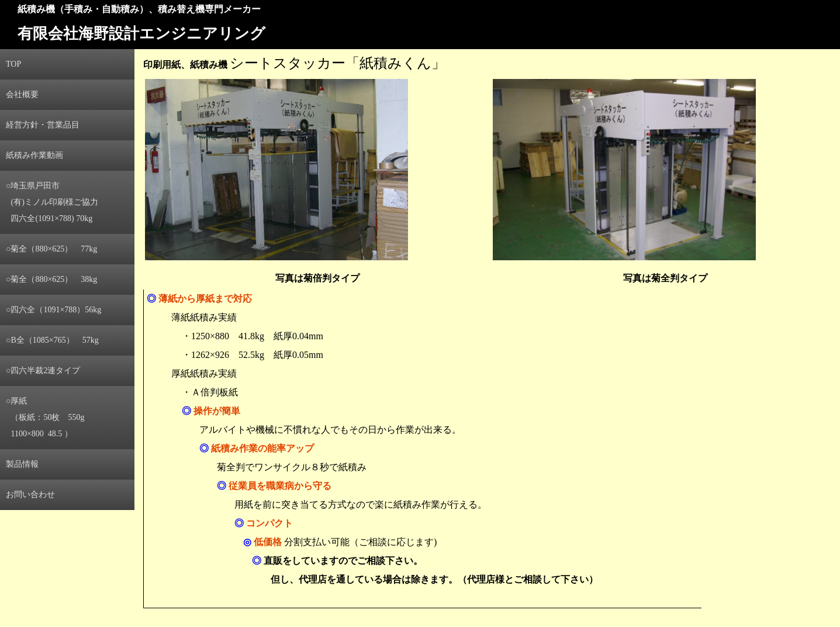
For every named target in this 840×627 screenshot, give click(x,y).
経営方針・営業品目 (43, 125)
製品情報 (22, 464)
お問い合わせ (30, 495)
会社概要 (22, 94)
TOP (13, 64)
